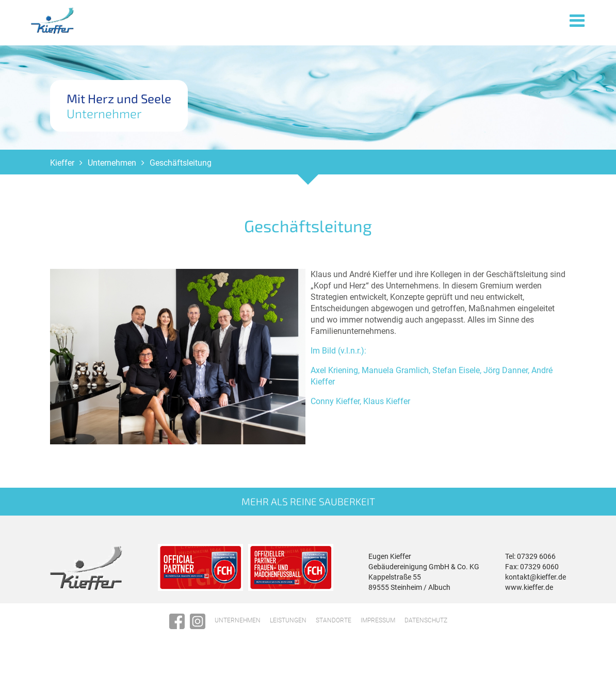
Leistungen (288, 625)
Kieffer (62, 168)
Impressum (378, 625)
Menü (577, 20)
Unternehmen (112, 168)
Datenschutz (426, 625)
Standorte (334, 625)
